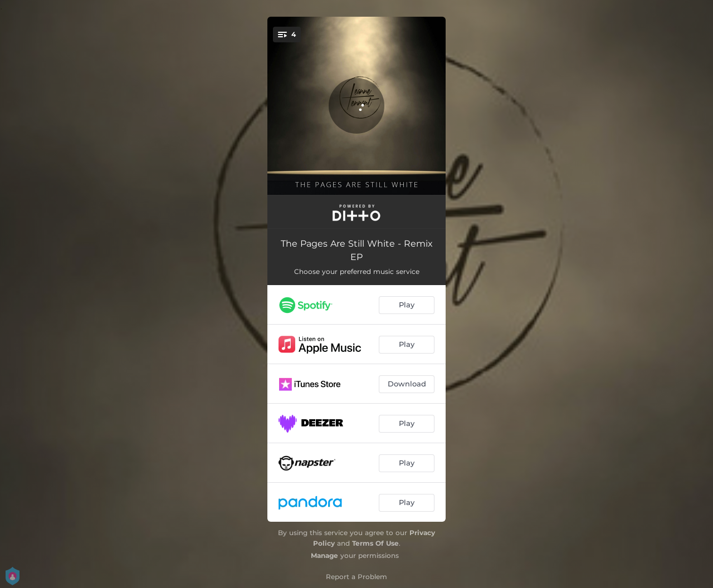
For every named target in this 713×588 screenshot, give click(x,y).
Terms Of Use (375, 543)
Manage (324, 555)
